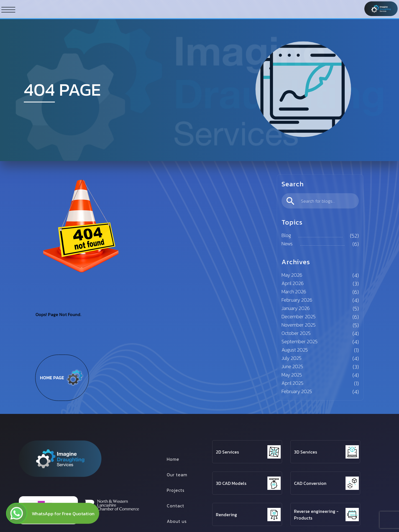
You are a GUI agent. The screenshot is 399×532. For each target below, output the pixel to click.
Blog (286, 235)
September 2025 (300, 341)
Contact (176, 506)
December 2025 (299, 316)
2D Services (227, 452)
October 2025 (296, 333)
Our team (177, 475)
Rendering (226, 515)
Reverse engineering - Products (316, 515)
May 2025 (292, 375)
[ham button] (8, 9)
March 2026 (294, 292)
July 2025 (291, 358)
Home (173, 459)
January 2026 (296, 308)
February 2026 (297, 300)
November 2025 (299, 325)
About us (177, 521)
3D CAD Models (231, 483)
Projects (176, 490)
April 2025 (292, 383)
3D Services (305, 452)
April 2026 (293, 283)
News (287, 244)
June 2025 (292, 366)
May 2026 (292, 275)
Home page (62, 378)
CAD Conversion (310, 483)
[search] (320, 201)
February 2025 (297, 391)
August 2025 (295, 350)
